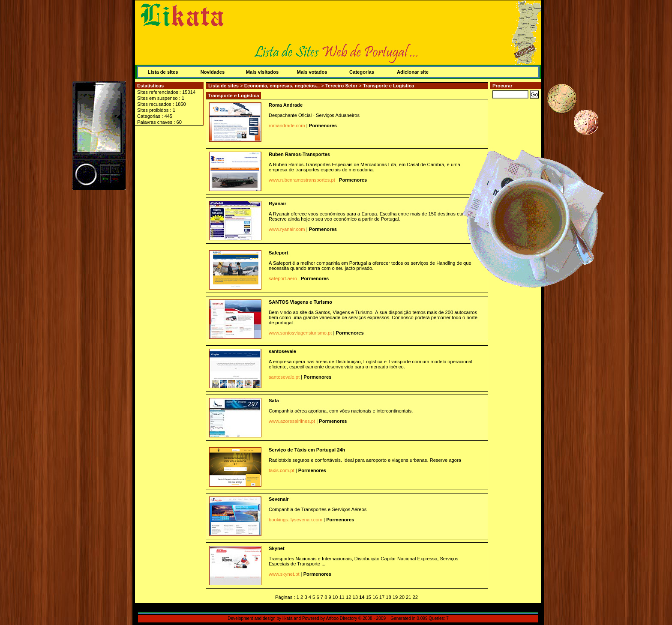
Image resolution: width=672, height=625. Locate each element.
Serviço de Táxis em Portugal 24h (307, 450)
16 (375, 597)
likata (288, 618)
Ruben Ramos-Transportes (299, 154)
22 (415, 597)
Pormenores (323, 126)
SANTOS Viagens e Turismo (300, 302)
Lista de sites (163, 72)
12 (348, 597)
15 (369, 597)
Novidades (213, 72)
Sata (274, 401)
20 (402, 597)
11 (342, 597)
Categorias (362, 72)
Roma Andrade (286, 105)
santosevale (282, 351)
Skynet (277, 548)
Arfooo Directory (341, 618)
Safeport (278, 253)
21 (408, 597)
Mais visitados (262, 72)
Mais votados (312, 72)
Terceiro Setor (342, 86)
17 (382, 597)
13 (355, 597)
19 (395, 597)
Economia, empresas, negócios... (283, 86)
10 (335, 597)
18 (388, 597)
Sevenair (279, 499)
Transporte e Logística (388, 86)
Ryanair (277, 203)
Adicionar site (413, 72)
